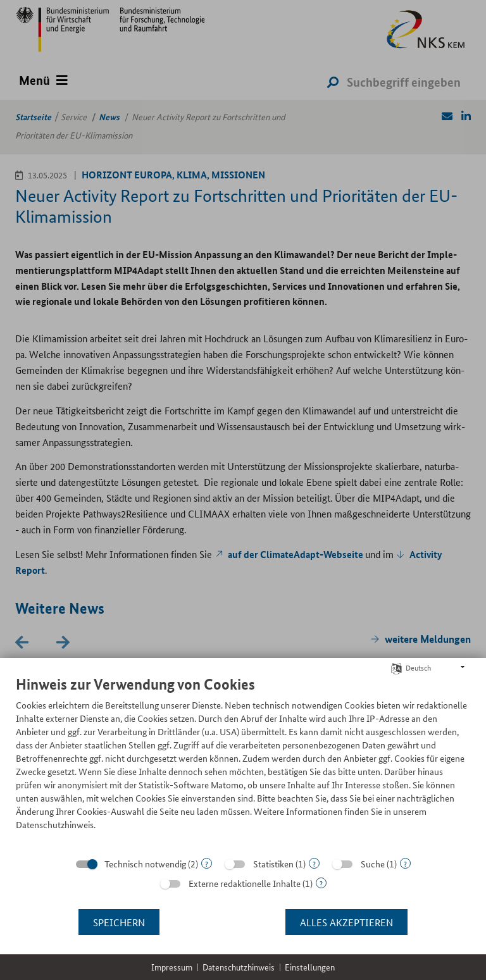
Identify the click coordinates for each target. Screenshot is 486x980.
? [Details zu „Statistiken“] (314, 863)
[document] (243, 762)
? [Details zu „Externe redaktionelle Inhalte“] (321, 883)
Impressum (172, 967)
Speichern (119, 922)
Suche (373, 864)
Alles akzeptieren (346, 922)
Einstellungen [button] (310, 967)
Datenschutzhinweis (239, 967)
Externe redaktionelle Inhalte (245, 883)
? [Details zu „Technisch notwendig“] (207, 863)
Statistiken (273, 864)
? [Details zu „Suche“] (405, 863)
